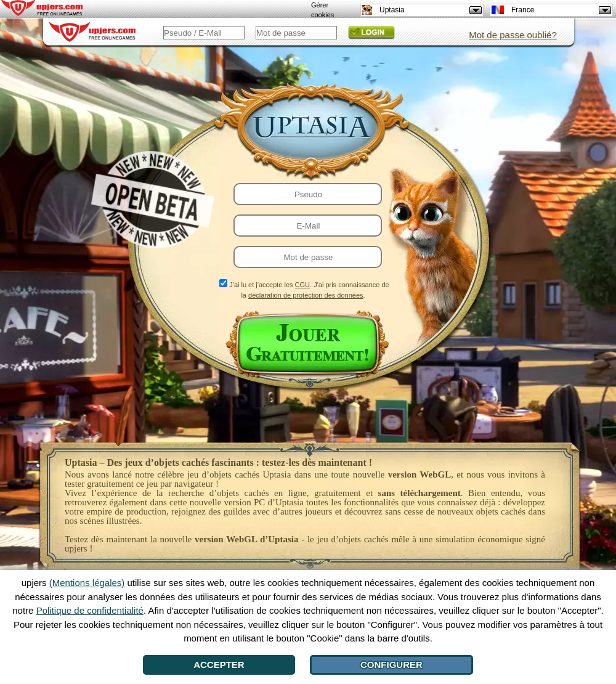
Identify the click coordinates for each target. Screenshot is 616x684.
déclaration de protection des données (306, 295)
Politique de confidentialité (90, 610)
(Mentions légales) (87, 583)
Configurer (391, 665)
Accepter (219, 665)
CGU (302, 285)
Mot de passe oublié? (513, 35)
